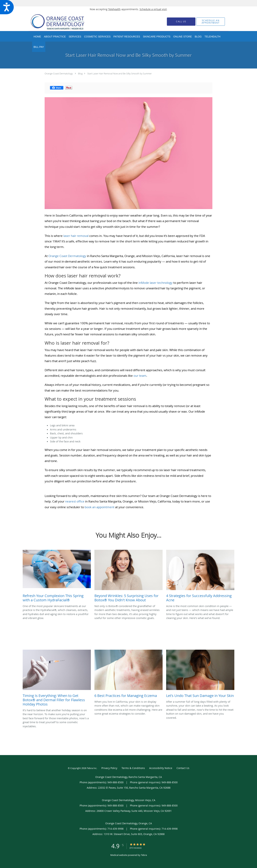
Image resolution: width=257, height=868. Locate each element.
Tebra (144, 855)
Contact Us (183, 768)
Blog (80, 73)
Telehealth (114, 9)
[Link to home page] (63, 21)
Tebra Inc (92, 768)
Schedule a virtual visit (153, 9)
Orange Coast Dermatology (59, 73)
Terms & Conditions (133, 768)
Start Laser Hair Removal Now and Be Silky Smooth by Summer (119, 73)
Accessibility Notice (161, 768)
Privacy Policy (109, 768)
